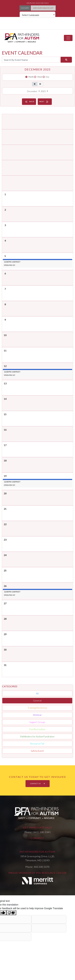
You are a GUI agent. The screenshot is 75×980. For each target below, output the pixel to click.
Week (40, 77)
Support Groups (37, 722)
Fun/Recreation (37, 729)
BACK (29, 102)
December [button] (32, 91)
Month (31, 77)
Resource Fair (37, 744)
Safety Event (37, 751)
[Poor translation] (11, 913)
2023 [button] (43, 91)
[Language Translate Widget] (37, 15)
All (37, 693)
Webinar (37, 715)
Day (47, 77)
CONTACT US (38, 784)
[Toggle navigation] (68, 38)
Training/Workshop (37, 708)
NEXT (44, 102)
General (37, 701)
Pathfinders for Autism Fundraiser (37, 736)
